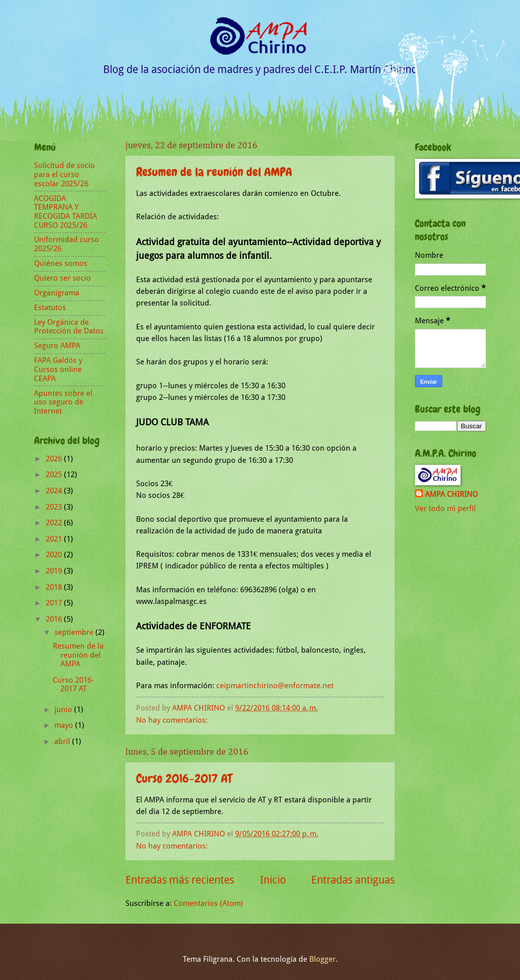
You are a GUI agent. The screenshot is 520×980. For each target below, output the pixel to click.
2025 (55, 475)
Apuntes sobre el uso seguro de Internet (63, 402)
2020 (55, 555)
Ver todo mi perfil (445, 509)
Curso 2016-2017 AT (184, 778)
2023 (55, 507)
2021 (55, 539)
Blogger (322, 959)
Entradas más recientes (180, 880)
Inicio (273, 880)
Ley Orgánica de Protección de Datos (69, 327)
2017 (55, 603)
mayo (65, 725)
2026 (55, 459)
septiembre (75, 632)
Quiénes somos (61, 263)
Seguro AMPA (57, 346)
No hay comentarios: (173, 720)
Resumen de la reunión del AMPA (214, 172)
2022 (55, 523)
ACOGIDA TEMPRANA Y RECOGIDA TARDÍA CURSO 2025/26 (66, 212)
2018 (55, 587)
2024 (55, 491)
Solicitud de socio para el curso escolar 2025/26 (64, 174)
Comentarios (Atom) (208, 903)
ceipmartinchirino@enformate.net (275, 686)
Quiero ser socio (62, 278)
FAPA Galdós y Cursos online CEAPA (58, 369)
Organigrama (57, 293)
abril (63, 741)
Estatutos (50, 308)
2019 (55, 571)
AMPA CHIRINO (451, 494)
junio (64, 709)
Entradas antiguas (353, 880)
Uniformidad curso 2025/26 (67, 244)
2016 (55, 619)
